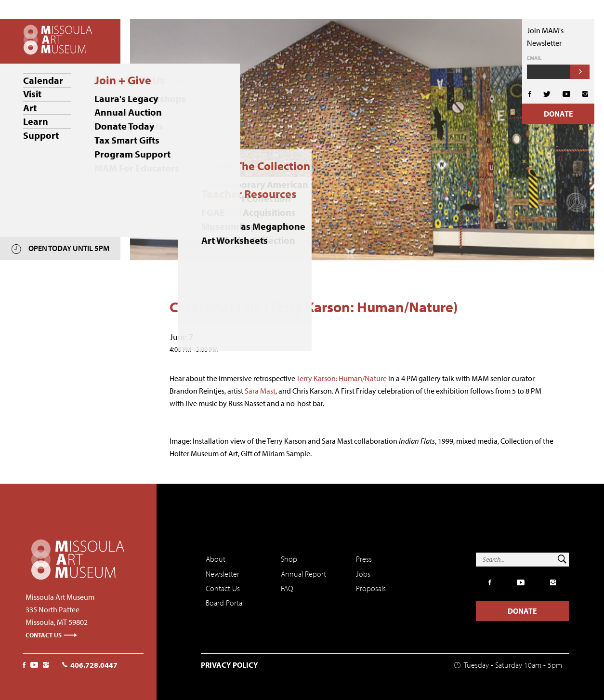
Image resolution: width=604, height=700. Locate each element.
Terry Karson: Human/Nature (341, 378)
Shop (289, 559)
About (216, 559)
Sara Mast (260, 391)
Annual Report (303, 574)
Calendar (43, 80)
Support (41, 134)
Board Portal (225, 603)
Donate (558, 114)
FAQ (287, 588)
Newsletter (223, 574)
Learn (36, 121)
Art (30, 107)
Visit (32, 94)
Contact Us (52, 635)
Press (364, 559)
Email (534, 58)
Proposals (371, 588)
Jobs (363, 574)
